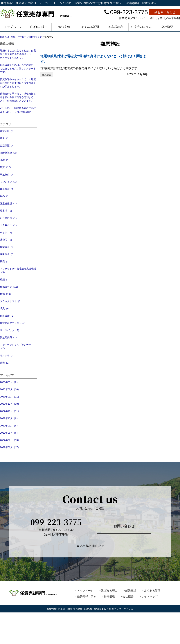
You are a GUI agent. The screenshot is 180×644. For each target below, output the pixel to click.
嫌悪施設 (47, 75)
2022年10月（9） (9, 418)
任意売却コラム (141, 27)
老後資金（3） (8, 254)
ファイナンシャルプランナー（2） (16, 347)
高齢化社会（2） (9, 153)
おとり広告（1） (9, 218)
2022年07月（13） (10, 440)
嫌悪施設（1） (8, 189)
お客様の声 (116, 27)
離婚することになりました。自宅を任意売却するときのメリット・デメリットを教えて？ (18, 54)
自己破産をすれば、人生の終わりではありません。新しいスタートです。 (18, 68)
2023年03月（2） (9, 382)
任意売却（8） (8, 131)
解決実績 (64, 27)
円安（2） (5, 261)
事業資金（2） (8, 247)
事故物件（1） (8, 175)
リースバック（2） (10, 330)
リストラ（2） (8, 356)
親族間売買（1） (9, 337)
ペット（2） (7, 232)
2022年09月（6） (9, 426)
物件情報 (109, 596)
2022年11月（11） (10, 411)
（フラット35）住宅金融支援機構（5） (18, 270)
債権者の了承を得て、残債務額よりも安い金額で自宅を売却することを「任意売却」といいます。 (18, 97)
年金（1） (5, 138)
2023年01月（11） (10, 397)
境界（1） (5, 196)
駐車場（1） (7, 211)
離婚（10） (6, 294)
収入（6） (5, 308)
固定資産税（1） (9, 204)
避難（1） (5, 363)
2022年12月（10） (10, 404)
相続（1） (5, 279)
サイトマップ (150, 596)
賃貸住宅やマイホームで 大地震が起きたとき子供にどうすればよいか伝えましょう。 (18, 83)
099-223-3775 (126, 12)
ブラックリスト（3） (11, 301)
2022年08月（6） (9, 433)
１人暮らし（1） (9, 225)
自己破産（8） (8, 316)
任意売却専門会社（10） (13, 323)
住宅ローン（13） (10, 287)
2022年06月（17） (10, 447)
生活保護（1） (8, 146)
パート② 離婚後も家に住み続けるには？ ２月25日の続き (18, 110)
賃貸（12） (6, 167)
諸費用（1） (7, 240)
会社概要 (167, 27)
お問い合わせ (164, 12)
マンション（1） (9, 182)
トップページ (13, 27)
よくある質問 (90, 27)
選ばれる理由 (39, 27)
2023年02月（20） (10, 389)
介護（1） (5, 160)
